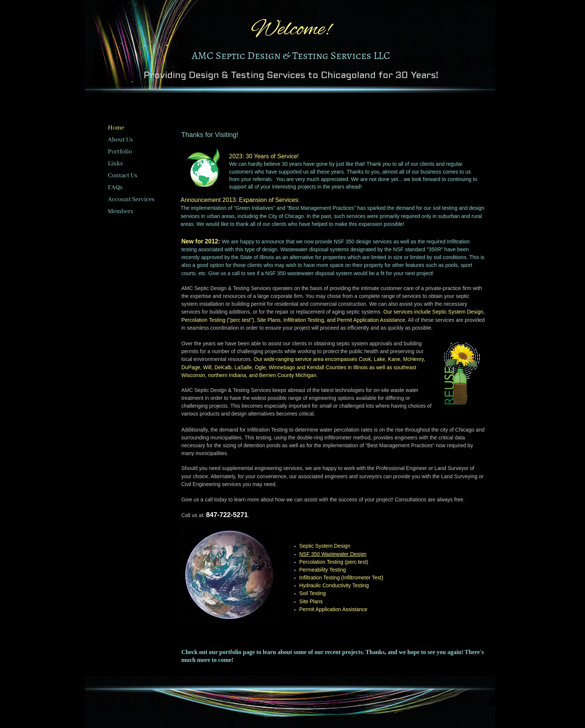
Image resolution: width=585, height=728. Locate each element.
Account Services (131, 200)
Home (116, 128)
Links (115, 164)
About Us (120, 140)
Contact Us (123, 176)
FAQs (115, 188)
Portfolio (120, 152)
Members (121, 211)
